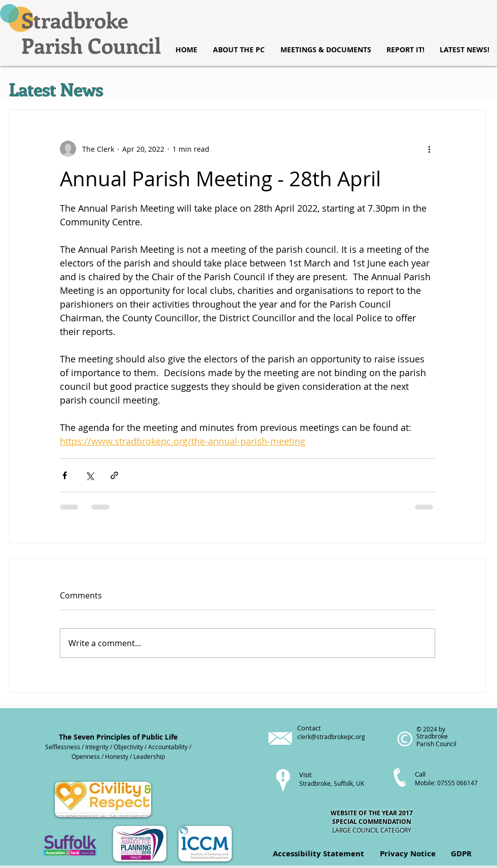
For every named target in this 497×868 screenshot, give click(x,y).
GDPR (461, 854)
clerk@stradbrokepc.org (331, 737)
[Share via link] (114, 475)
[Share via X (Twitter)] (90, 475)
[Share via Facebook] (65, 475)
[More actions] (429, 149)
